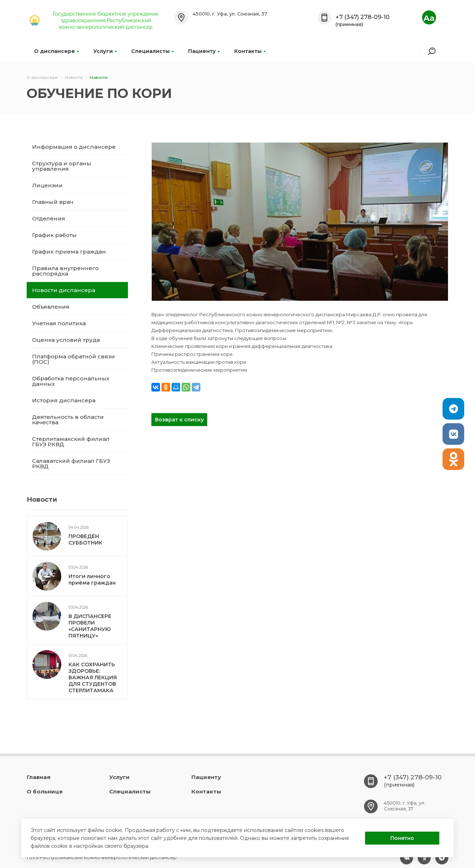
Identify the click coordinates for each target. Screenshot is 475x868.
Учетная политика (59, 323)
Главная (39, 777)
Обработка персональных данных (71, 381)
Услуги (105, 51)
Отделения (49, 218)
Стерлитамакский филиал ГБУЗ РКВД (71, 442)
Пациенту (204, 51)
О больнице (45, 791)
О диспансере (56, 51)
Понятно (402, 838)
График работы (54, 235)
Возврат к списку (179, 420)
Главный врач (53, 202)
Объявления (51, 307)
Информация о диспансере (74, 147)
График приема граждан (69, 252)
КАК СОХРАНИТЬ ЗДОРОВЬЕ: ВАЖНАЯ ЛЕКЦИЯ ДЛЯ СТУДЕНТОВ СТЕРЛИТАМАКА (93, 677)
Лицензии (47, 185)
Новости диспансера (64, 290)
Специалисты (152, 51)
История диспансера (64, 400)
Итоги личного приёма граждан (92, 580)
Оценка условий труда (66, 340)
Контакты (250, 51)
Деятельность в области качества (68, 420)
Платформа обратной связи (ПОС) (74, 359)
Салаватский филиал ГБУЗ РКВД (71, 464)
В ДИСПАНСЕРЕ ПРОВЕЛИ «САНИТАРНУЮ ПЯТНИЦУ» (90, 626)
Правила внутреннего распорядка (65, 271)
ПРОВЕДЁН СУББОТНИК (85, 540)
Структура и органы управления (62, 166)
